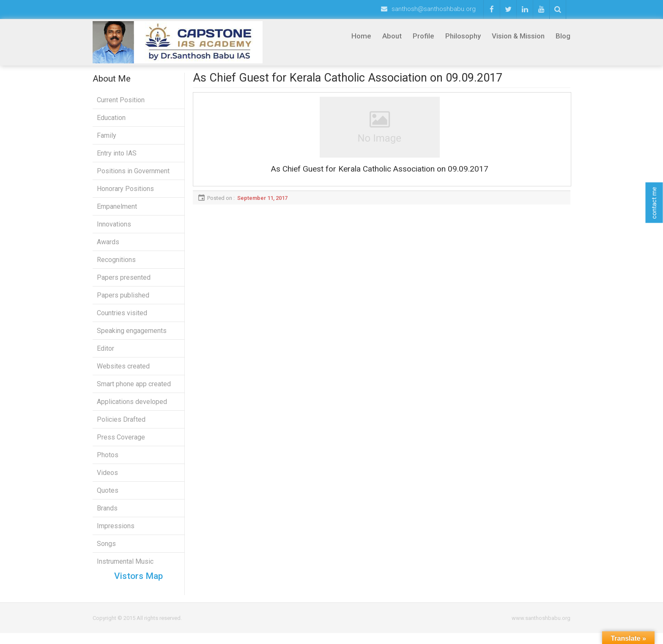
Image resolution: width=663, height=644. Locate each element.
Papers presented (124, 283)
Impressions (116, 531)
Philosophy (463, 36)
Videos (107, 478)
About (392, 36)
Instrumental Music (125, 567)
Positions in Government (133, 176)
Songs (106, 549)
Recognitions (116, 265)
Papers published (123, 301)
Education (111, 123)
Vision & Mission (518, 36)
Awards (108, 247)
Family (107, 141)
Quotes (108, 496)
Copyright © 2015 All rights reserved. (137, 629)
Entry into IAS (117, 159)
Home (361, 36)
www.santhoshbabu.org (541, 629)
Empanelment (117, 212)
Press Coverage (121, 443)
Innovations (114, 230)
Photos (108, 460)
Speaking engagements (132, 336)
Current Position (121, 105)
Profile (423, 36)
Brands (107, 514)
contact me (654, 203)
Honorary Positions (125, 194)
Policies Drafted (121, 425)
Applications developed (132, 407)
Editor (105, 354)
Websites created (123, 372)
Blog (563, 36)
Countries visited (122, 318)
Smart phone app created (134, 389)
